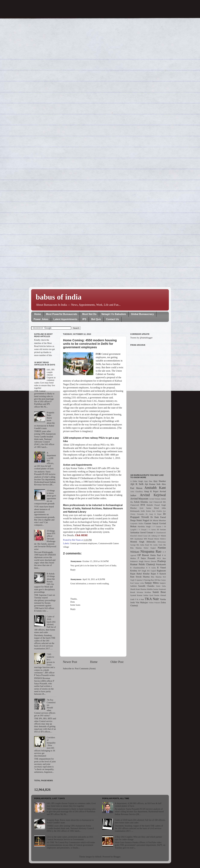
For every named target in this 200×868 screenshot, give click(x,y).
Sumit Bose (159, 592)
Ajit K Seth (137, 484)
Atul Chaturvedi (156, 502)
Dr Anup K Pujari (154, 514)
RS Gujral (151, 571)
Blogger (117, 857)
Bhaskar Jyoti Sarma (141, 508)
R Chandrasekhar (138, 568)
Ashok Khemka (141, 502)
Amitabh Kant (155, 488)
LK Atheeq (152, 536)
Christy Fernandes (137, 514)
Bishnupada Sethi (138, 511)
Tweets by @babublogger (141, 338)
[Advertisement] (148, 408)
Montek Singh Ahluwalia (143, 542)
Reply (73, 570)
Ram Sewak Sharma (140, 577)
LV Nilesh (162, 536)
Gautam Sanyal (151, 523)
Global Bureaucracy (142, 314)
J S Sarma (152, 530)
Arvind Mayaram (139, 499)
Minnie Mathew (160, 539)
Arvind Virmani (155, 499)
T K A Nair (139, 599)
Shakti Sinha (161, 586)
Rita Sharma (156, 577)
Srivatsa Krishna (144, 592)
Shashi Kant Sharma (138, 589)
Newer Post (70, 662)
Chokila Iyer (161, 511)
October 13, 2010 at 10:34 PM (96, 561)
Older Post (117, 662)
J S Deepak (142, 530)
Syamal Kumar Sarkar (139, 595)
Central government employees (84, 543)
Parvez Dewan (150, 561)
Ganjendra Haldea (137, 524)
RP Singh (142, 571)
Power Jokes (41, 319)
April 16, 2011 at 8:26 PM (94, 579)
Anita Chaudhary (137, 492)
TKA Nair (152, 599)
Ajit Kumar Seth (153, 484)
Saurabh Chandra (146, 586)
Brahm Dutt (151, 511)
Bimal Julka (160, 508)
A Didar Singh (137, 481)
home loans (75, 605)
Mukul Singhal (150, 548)
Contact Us (112, 319)
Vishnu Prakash (154, 603)
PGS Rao (161, 558)
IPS (84, 319)
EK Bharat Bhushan (158, 520)
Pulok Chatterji (147, 564)
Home (38, 314)
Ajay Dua (148, 481)
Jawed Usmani (147, 532)
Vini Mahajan (142, 602)
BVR (143, 505)
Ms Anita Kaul (143, 545)
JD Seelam (161, 530)
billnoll (98, 857)
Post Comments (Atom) (85, 668)
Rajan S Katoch (158, 574)
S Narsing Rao (148, 580)
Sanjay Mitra (152, 583)
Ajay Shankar (160, 481)
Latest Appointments (65, 319)
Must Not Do (89, 314)
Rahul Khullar (143, 574)
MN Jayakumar (137, 539)
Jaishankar (135, 532)
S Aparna (138, 580)
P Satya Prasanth (146, 558)
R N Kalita (151, 568)
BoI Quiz (96, 319)
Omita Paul (156, 555)
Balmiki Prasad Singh (156, 505)
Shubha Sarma (152, 589)
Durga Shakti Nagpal (140, 520)
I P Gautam (157, 527)
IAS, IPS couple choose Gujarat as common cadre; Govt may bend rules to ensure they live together (71, 805)
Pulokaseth (161, 564)
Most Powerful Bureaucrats (61, 314)
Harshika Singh (144, 526)
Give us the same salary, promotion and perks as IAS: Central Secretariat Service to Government (70, 838)
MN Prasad (149, 539)
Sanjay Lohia (139, 583)
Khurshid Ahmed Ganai (139, 536)
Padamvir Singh (137, 561)
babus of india (59, 297)
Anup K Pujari (151, 491)
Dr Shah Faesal (158, 517)
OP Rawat (143, 555)
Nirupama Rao (151, 551)
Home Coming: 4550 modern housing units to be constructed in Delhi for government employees (90, 344)
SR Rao (157, 580)
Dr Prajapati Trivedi (148, 515)
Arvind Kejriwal (153, 495)
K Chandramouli (160, 533)
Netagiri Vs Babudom (114, 314)
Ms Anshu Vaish (156, 545)
